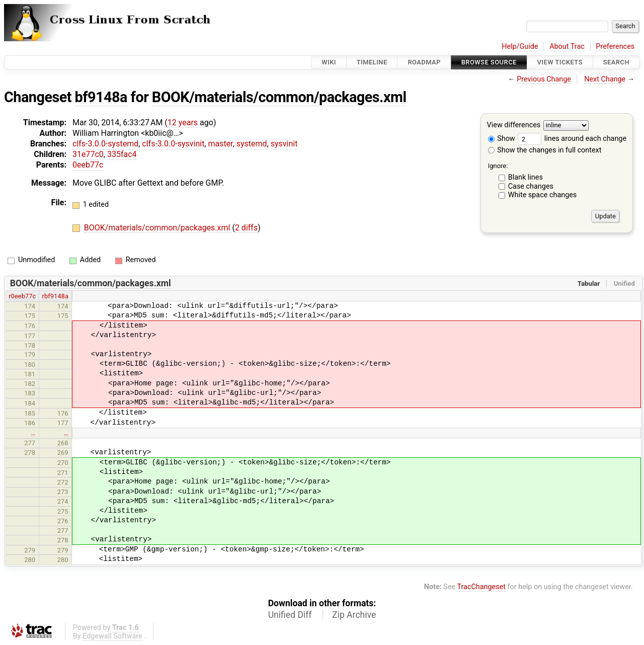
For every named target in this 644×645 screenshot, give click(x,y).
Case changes (531, 186)
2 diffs (246, 228)
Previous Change (544, 79)
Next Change (605, 79)
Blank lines (526, 177)
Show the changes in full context (545, 150)
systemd (252, 144)
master (220, 144)
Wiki (329, 62)
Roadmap (424, 62)
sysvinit (284, 144)
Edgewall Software (112, 636)
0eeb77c (88, 165)
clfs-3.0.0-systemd (105, 144)
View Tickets (560, 62)
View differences (514, 126)
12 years (183, 123)
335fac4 (122, 154)
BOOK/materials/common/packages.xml (279, 97)
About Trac (567, 47)
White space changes (543, 195)
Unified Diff (290, 615)
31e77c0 (88, 154)
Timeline (372, 62)
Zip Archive (354, 615)
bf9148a (101, 97)
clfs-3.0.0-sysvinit (173, 144)
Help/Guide (520, 47)
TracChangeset (481, 587)
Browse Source (489, 62)
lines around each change (572, 139)
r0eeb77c (22, 296)
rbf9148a (55, 296)
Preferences (615, 47)
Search (616, 62)
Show (502, 139)
